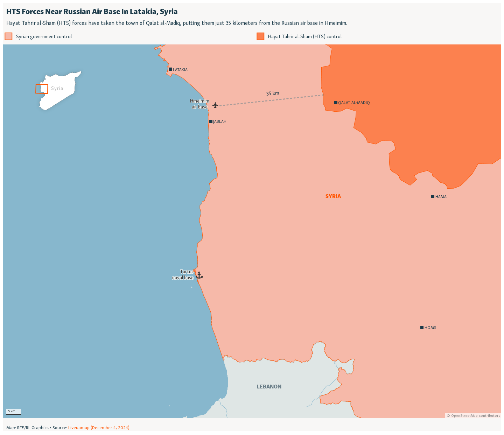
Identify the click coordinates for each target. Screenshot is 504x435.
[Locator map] (252, 217)
